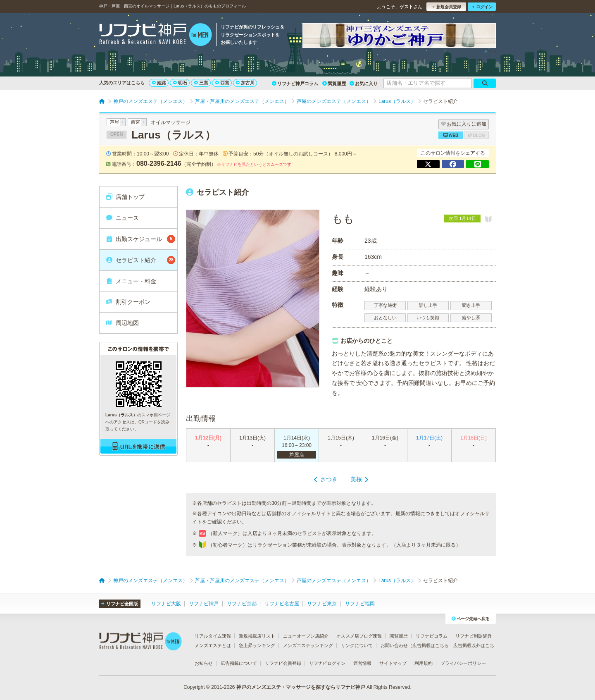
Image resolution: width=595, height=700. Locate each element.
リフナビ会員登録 (283, 663)
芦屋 (114, 122)
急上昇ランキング (257, 645)
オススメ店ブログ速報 (359, 636)
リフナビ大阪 (166, 604)
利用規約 (424, 663)
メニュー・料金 (131, 281)
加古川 (245, 83)
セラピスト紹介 (140, 260)
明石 (180, 83)
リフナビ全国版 (120, 604)
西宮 (222, 83)
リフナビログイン (327, 663)
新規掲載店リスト (257, 636)
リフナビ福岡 (360, 604)
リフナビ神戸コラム (295, 84)
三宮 (201, 83)
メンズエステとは (213, 645)
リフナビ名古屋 (282, 604)
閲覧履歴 (334, 84)
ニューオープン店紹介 (306, 636)
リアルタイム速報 (213, 636)
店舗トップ (125, 197)
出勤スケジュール (140, 239)
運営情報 (362, 663)
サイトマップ (393, 663)
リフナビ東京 (322, 604)
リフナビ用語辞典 (474, 636)
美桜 (356, 479)
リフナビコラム (432, 636)
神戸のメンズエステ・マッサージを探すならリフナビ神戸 (301, 687)
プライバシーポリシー (463, 663)
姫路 (159, 83)
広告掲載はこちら (431, 645)
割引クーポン (128, 302)
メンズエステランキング (308, 645)
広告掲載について (239, 663)
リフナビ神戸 (204, 604)
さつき (329, 479)
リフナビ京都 (242, 604)
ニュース (122, 218)
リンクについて (357, 645)
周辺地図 (122, 323)
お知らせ (204, 663)
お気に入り (364, 84)
